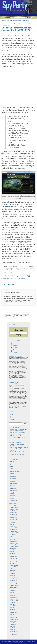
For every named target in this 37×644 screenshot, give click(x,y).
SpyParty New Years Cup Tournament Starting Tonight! (16, 21)
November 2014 (14, 543)
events (12, 475)
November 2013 (14, 562)
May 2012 (13, 592)
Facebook (16, 405)
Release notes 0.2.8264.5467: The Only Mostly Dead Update (19, 430)
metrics (12, 480)
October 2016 (14, 519)
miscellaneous (14, 482)
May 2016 (13, 524)
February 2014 (14, 557)
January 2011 (14, 614)
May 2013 (13, 572)
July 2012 (13, 589)
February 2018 (14, 513)
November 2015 (14, 529)
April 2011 (13, 609)
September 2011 (14, 601)
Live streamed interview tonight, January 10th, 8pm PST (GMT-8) (17, 29)
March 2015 (13, 540)
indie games (13, 279)
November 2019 (14, 509)
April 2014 (13, 553)
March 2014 (13, 555)
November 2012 (14, 582)
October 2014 (14, 545)
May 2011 (13, 608)
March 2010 (13, 630)
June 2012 (13, 591)
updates (12, 499)
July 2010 (13, 623)
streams (23, 279)
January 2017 (14, 516)
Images (16, 15)
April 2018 (13, 511)
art (11, 463)
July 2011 (13, 604)
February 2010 (14, 631)
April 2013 (13, 574)
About (3, 15)
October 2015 (14, 531)
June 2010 (13, 624)
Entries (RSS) (5, 641)
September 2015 (14, 533)
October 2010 (14, 618)
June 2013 (13, 570)
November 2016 (14, 518)
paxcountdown (14, 483)
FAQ (22, 15)
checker (12, 444)
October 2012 (14, 584)
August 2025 (14, 506)
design (12, 473)
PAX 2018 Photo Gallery (16, 436)
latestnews (13, 478)
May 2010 (13, 626)
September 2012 (14, 585)
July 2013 (13, 569)
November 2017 (14, 514)
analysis (12, 461)
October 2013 (14, 563)
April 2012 (13, 594)
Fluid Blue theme (18, 642)
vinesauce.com (17, 151)
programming (14, 489)
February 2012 (14, 597)
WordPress (26, 641)
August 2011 (14, 602)
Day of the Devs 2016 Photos (18, 434)
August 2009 (14, 635)
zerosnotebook (14, 500)
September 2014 (14, 547)
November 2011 (14, 599)
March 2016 (13, 526)
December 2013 (14, 560)
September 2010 (14, 619)
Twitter (11, 405)
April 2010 (13, 628)
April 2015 (13, 538)
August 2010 (14, 621)
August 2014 (14, 548)
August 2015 (14, 535)
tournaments (13, 497)
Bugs (9, 15)
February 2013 (14, 577)
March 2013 (13, 575)
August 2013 (14, 567)
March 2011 (13, 611)
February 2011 (14, 613)
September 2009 (14, 633)
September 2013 (14, 565)
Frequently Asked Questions (21, 447)
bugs (12, 466)
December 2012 (14, 580)
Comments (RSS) (14, 641)
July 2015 (13, 536)
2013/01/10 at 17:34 (8, 294)
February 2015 (14, 541)
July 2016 (13, 521)
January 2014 (14, 558)
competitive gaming (15, 472)
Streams (28, 15)
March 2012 (13, 596)
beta (8, 279)
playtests (13, 485)
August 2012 (14, 587)
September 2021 (14, 507)
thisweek (13, 495)
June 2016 (13, 523)
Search (25, 424)
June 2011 (13, 606)
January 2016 (14, 528)
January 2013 (14, 579)
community (13, 470)
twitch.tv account (11, 204)
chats (12, 468)
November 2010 (14, 616)
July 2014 (13, 550)
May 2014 (13, 552)
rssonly (12, 492)
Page (17, 385)
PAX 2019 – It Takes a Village (18, 432)
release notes (14, 490)
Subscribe (29, 18)
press (19, 279)
